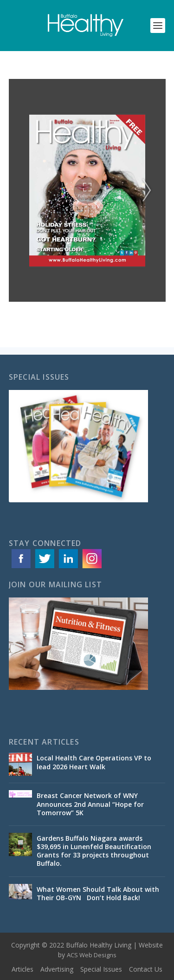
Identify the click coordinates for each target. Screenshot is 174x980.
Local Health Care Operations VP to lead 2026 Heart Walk (94, 762)
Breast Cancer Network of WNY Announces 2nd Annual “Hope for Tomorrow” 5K (90, 804)
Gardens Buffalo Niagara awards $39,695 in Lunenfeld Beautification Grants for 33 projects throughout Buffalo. (94, 851)
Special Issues (101, 969)
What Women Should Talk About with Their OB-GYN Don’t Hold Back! (98, 893)
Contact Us (146, 969)
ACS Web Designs (92, 955)
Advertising (57, 969)
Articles (23, 969)
